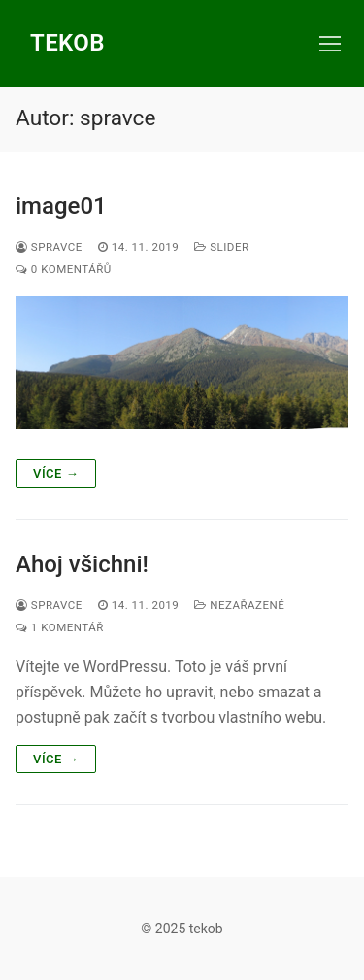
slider (221, 247)
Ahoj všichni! (82, 564)
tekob (67, 43)
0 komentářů (64, 269)
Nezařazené (239, 605)
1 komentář (60, 627)
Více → (56, 473)
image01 (61, 206)
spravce (49, 247)
